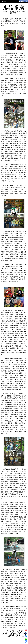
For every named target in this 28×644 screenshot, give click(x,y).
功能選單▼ (4, 1)
